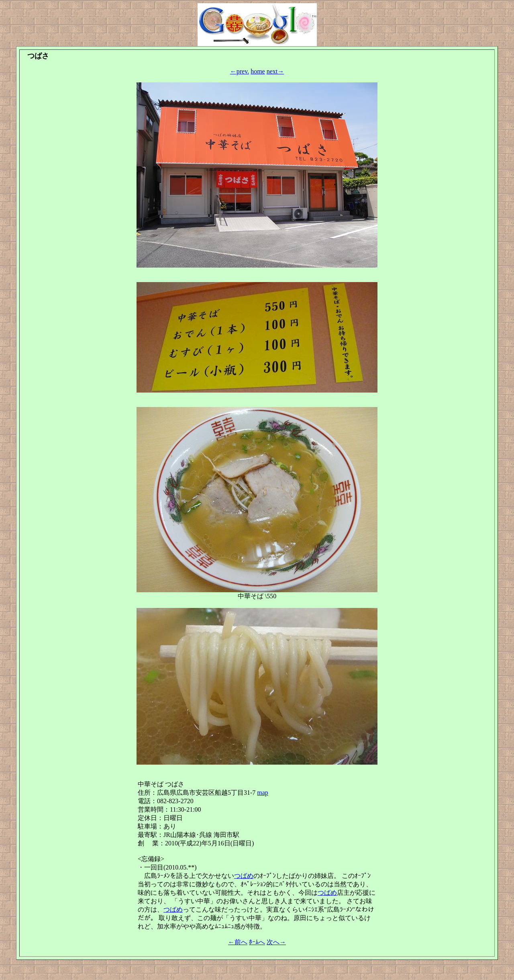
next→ (275, 71)
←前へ (238, 942)
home (258, 71)
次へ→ (276, 942)
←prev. (240, 71)
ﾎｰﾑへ (257, 942)
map (263, 793)
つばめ (244, 876)
